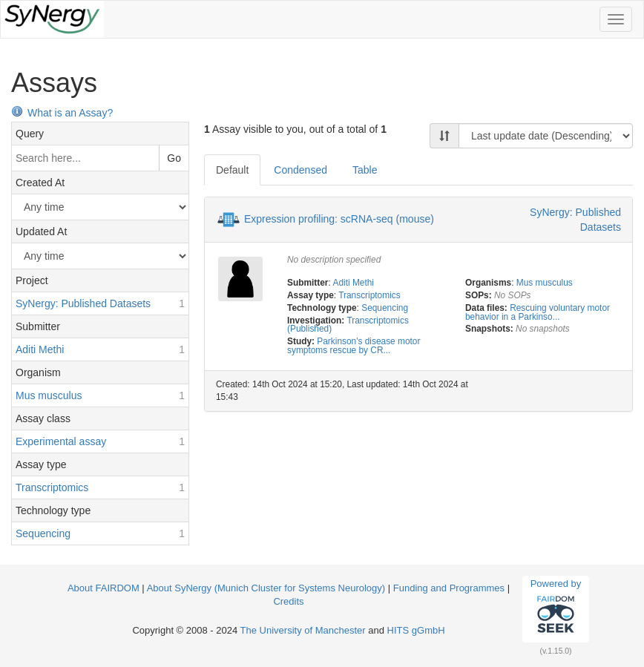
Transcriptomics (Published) (348, 325)
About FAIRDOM (103, 588)
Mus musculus (545, 283)
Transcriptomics (369, 295)
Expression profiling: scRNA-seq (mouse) (339, 219)
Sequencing (385, 308)
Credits (288, 601)
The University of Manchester (303, 630)
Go (174, 158)
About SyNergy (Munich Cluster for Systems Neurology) (266, 588)
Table (365, 170)
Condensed (300, 170)
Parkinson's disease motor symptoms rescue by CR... (354, 346)
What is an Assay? (62, 113)
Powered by (556, 608)
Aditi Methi (353, 283)
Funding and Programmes (449, 588)
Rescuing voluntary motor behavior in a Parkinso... (538, 312)
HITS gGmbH (416, 630)
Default (232, 170)
